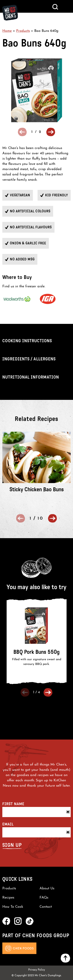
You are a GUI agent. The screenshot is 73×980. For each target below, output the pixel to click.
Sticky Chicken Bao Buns (37, 489)
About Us (47, 888)
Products (23, 31)
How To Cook (13, 907)
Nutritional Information (31, 377)
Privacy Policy (37, 970)
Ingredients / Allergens (29, 359)
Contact (46, 907)
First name (13, 804)
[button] (51, 132)
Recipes (8, 898)
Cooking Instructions (27, 341)
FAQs (44, 898)
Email (8, 824)
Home (7, 31)
